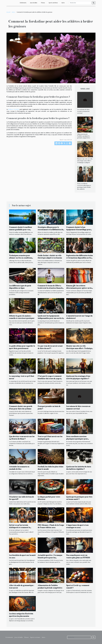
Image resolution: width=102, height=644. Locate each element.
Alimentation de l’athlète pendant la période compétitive (84, 136)
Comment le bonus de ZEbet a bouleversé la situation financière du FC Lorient (51, 288)
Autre (63, 3)
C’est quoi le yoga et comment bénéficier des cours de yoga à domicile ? (50, 379)
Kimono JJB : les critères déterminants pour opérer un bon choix (79, 288)
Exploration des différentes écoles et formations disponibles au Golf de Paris (79, 258)
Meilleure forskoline (14, 109)
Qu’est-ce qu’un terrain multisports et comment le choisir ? (20, 527)
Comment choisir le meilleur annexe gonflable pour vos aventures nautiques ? (21, 230)
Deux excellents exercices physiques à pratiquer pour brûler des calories (77, 439)
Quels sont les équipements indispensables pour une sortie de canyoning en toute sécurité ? (51, 318)
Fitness (43, 3)
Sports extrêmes (53, 3)
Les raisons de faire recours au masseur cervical (83, 111)
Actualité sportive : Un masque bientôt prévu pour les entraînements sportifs (50, 558)
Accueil (8, 12)
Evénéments (23, 3)
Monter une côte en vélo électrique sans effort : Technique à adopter (85, 161)
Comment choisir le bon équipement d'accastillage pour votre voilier (78, 230)
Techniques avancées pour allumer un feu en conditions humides (20, 258)
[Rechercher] (80, 3)
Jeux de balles (34, 3)
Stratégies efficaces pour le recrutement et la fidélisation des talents (51, 230)
